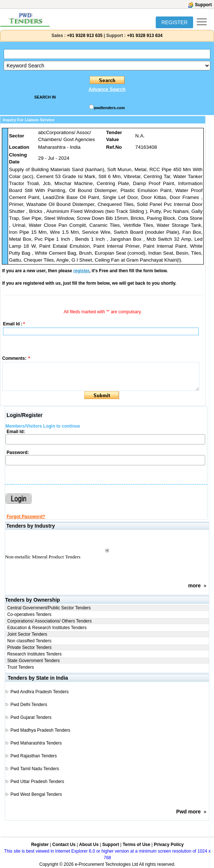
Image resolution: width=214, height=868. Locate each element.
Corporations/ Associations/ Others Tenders (50, 621)
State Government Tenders (34, 661)
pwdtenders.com (109, 108)
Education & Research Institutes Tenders (47, 628)
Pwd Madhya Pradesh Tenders (40, 730)
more (195, 586)
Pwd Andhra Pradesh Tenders (40, 692)
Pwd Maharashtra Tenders (36, 743)
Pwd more (189, 812)
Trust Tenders (21, 667)
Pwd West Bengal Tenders (36, 794)
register (81, 271)
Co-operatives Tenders (29, 614)
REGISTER (174, 22)
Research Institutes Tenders (35, 654)
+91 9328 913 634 (145, 36)
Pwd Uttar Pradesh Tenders (38, 782)
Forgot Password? (26, 517)
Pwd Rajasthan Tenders (34, 756)
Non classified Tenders (29, 641)
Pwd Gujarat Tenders (31, 717)
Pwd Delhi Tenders (29, 705)
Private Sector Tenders (29, 647)
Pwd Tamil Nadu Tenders (35, 769)
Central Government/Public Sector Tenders (49, 608)
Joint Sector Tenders (27, 634)
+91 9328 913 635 (84, 36)
